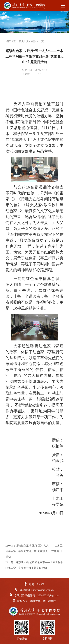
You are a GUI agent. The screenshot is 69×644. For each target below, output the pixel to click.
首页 (21, 41)
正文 (41, 41)
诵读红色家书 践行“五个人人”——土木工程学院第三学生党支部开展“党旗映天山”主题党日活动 (34, 551)
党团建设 (31, 41)
